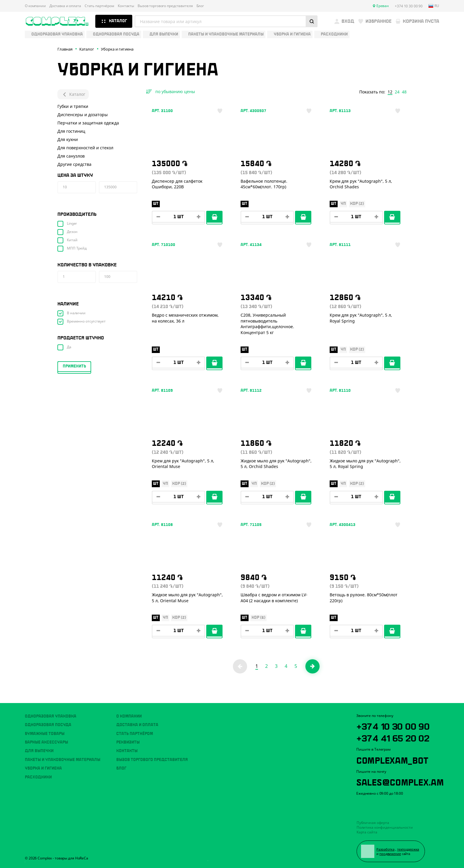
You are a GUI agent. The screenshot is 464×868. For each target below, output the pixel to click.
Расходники (38, 777)
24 (397, 92)
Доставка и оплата (65, 6)
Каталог (73, 94)
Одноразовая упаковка (51, 716)
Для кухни (68, 139)
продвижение (390, 854)
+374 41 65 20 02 (393, 737)
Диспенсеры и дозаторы (83, 115)
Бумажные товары (45, 734)
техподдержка (408, 849)
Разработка (385, 849)
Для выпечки (39, 751)
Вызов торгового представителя (165, 6)
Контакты (126, 6)
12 (390, 92)
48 (404, 92)
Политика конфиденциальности (385, 827)
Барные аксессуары (46, 742)
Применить (74, 366)
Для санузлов (71, 156)
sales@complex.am (400, 781)
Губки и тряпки (73, 106)
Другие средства (74, 164)
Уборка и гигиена (43, 768)
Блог (200, 6)
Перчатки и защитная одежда (88, 123)
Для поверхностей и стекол (85, 148)
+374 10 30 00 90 (393, 726)
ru (434, 6)
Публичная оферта (373, 823)
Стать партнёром (99, 6)
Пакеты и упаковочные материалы (63, 760)
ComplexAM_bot (392, 759)
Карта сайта (367, 832)
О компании (35, 6)
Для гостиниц (71, 131)
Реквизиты (128, 742)
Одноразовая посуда (48, 725)
